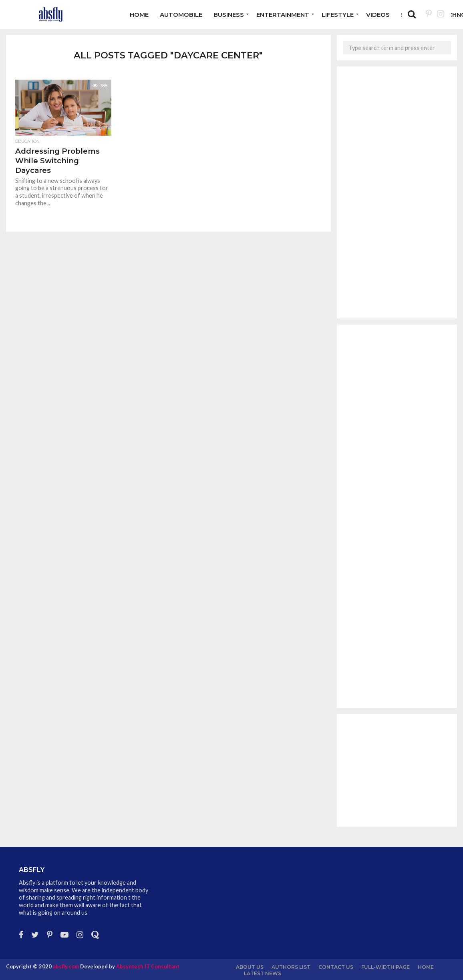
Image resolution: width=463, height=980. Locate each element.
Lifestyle (338, 15)
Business (229, 15)
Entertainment (283, 15)
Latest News (263, 973)
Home (139, 15)
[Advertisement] (397, 192)
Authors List (291, 967)
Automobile (181, 15)
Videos (378, 15)
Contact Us (336, 967)
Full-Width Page (385, 967)
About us (250, 967)
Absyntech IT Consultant (148, 966)
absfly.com (66, 966)
